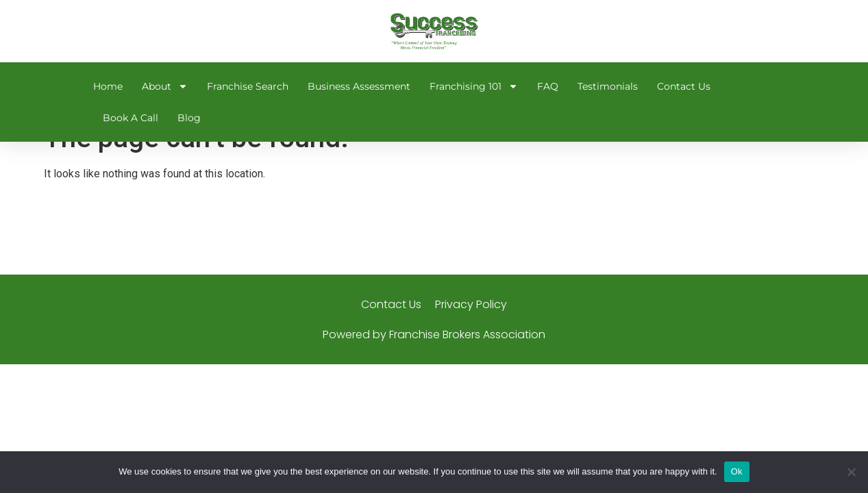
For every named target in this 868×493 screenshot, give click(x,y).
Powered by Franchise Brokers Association (434, 360)
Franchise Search (248, 86)
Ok (737, 471)
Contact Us (684, 86)
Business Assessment (359, 86)
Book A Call (131, 118)
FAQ (548, 86)
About (165, 86)
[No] (851, 472)
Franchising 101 (474, 86)
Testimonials (608, 86)
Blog (189, 118)
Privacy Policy (471, 330)
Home (108, 86)
